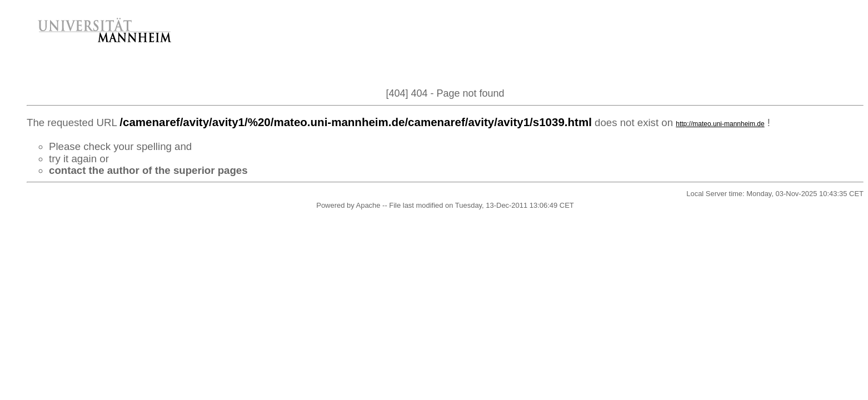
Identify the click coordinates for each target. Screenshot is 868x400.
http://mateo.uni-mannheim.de (720, 124)
